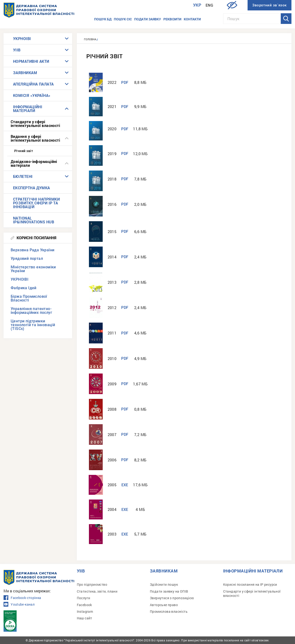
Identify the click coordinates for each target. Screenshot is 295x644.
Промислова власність (169, 611)
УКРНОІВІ (22, 38)
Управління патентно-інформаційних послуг (31, 311)
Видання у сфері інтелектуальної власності (35, 138)
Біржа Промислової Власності (29, 298)
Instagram (85, 611)
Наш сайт (85, 618)
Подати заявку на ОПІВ (169, 591)
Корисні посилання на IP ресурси (250, 584)
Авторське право (164, 605)
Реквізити (172, 19)
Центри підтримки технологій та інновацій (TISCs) (33, 325)
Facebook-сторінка (22, 598)
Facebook (84, 605)
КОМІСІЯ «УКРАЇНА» (32, 95)
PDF (125, 83)
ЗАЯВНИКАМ (25, 73)
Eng (209, 5)
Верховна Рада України (32, 250)
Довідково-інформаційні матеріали (34, 163)
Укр (197, 5)
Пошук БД (103, 19)
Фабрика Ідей (24, 288)
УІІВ (17, 50)
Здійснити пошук (164, 584)
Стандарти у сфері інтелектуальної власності (35, 124)
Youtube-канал (19, 604)
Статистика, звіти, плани (97, 591)
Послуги (84, 598)
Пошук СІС (123, 19)
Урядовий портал (27, 259)
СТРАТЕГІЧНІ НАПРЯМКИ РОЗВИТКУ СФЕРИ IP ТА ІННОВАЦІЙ (36, 203)
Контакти (192, 19)
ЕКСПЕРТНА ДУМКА (32, 188)
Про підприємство (92, 584)
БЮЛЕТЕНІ (23, 176)
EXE (125, 485)
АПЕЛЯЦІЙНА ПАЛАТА (33, 84)
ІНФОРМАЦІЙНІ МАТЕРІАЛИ (28, 109)
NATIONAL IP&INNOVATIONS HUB (34, 220)
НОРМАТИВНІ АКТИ (31, 61)
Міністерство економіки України (33, 269)
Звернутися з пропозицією (172, 598)
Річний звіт (24, 151)
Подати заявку (148, 19)
